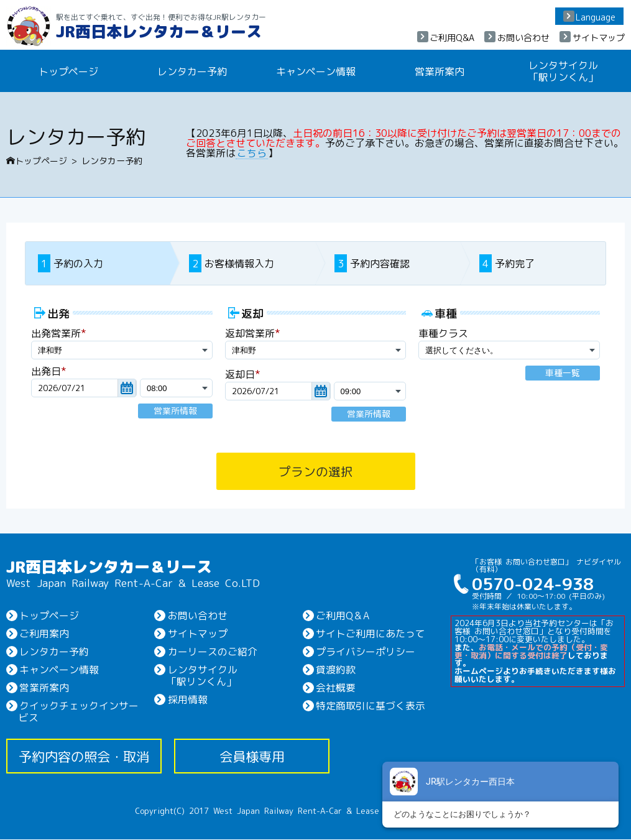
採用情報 (187, 699)
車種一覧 (563, 373)
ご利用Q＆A (342, 615)
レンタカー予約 (192, 71)
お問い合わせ (523, 37)
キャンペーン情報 (316, 71)
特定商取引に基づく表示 (370, 706)
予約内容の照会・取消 (84, 757)
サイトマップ (599, 37)
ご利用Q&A (452, 37)
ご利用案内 (44, 634)
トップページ (68, 71)
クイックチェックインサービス (78, 712)
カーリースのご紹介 (211, 652)
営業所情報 (175, 411)
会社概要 (335, 688)
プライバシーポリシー (365, 652)
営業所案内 (440, 71)
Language (596, 17)
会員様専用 (252, 757)
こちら (252, 152)
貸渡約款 (335, 670)
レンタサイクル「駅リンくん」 (563, 71)
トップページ (37, 160)
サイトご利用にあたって (370, 634)
